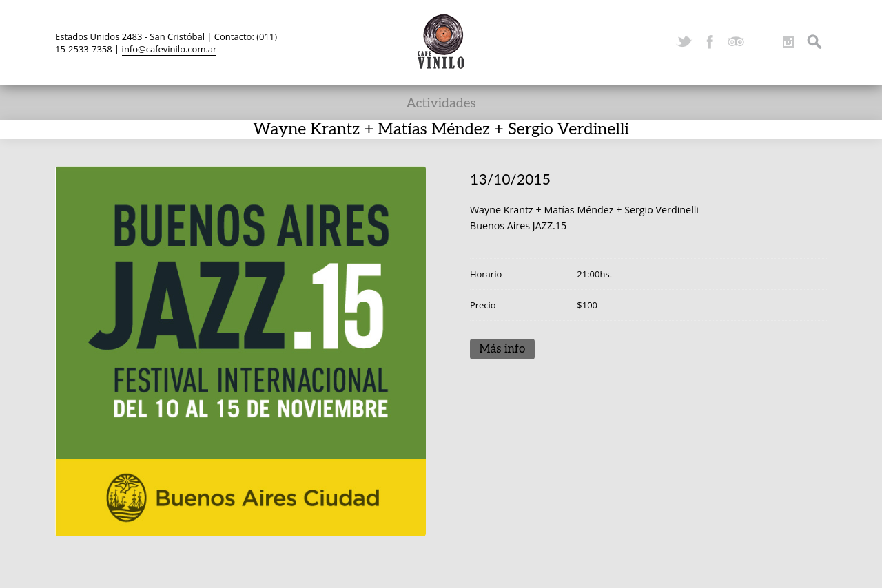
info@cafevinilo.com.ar (170, 49)
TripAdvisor (736, 42)
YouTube (762, 42)
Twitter (684, 42)
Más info (502, 349)
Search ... (814, 42)
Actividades (441, 104)
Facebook (710, 42)
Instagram (788, 42)
